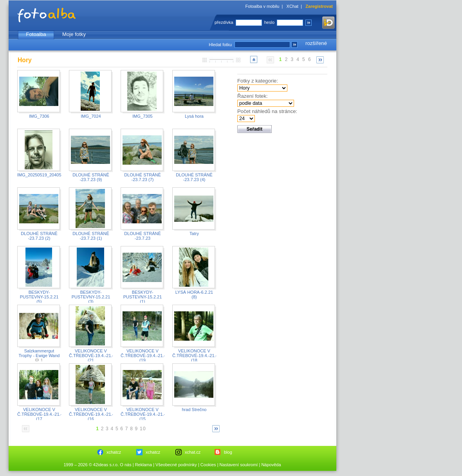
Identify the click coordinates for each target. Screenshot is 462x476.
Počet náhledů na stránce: (267, 111)
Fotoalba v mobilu (263, 6)
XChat (293, 6)
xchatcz (114, 452)
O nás (125, 465)
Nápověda (271, 465)
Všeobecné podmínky (176, 465)
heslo (269, 22)
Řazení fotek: (253, 96)
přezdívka (224, 22)
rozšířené (316, 43)
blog (228, 452)
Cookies (208, 465)
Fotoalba (36, 34)
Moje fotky (74, 34)
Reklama (143, 465)
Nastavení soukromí (239, 465)
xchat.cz (193, 452)
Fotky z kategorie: (258, 81)
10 (143, 429)
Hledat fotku (220, 45)
